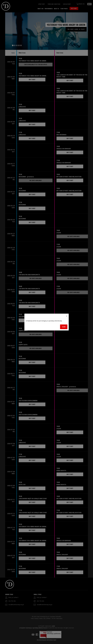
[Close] (67, 316)
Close (64, 327)
